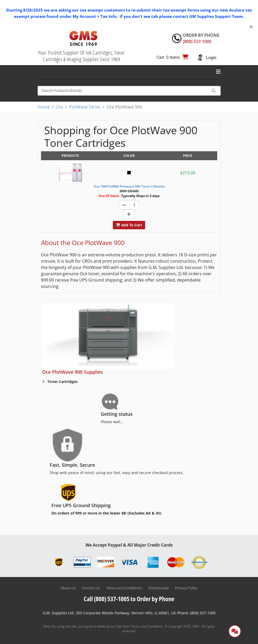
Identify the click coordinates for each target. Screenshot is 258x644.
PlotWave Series (85, 107)
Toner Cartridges (62, 381)
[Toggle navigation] (218, 72)
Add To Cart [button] (129, 225)
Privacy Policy (186, 588)
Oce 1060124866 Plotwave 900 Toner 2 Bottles (129, 186)
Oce (59, 107)
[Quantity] (134, 205)
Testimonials (158, 588)
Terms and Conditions (124, 588)
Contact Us (91, 588)
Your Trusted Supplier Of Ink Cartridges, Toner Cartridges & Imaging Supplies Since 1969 (82, 56)
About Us (68, 588)
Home (44, 107)
